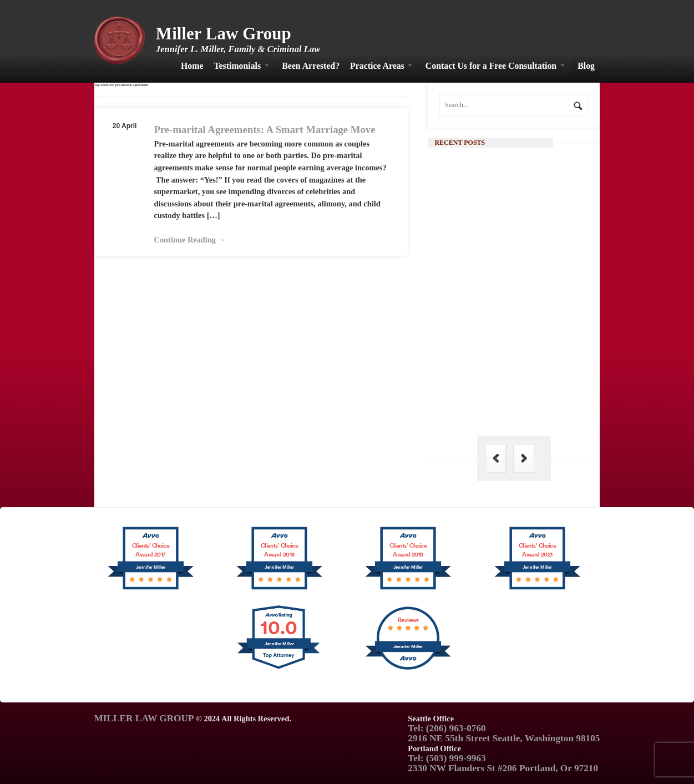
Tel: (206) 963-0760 (447, 728)
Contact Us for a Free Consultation (491, 66)
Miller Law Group (224, 34)
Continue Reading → (190, 240)
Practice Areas (377, 66)
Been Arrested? (311, 66)
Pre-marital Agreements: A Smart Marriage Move (265, 130)
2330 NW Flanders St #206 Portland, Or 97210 (503, 768)
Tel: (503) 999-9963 (447, 758)
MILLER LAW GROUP (144, 718)
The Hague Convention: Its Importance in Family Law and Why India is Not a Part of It (533, 396)
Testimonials (237, 66)
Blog (586, 66)
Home (192, 66)
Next (524, 459)
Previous (496, 459)
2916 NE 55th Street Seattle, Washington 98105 (504, 738)
